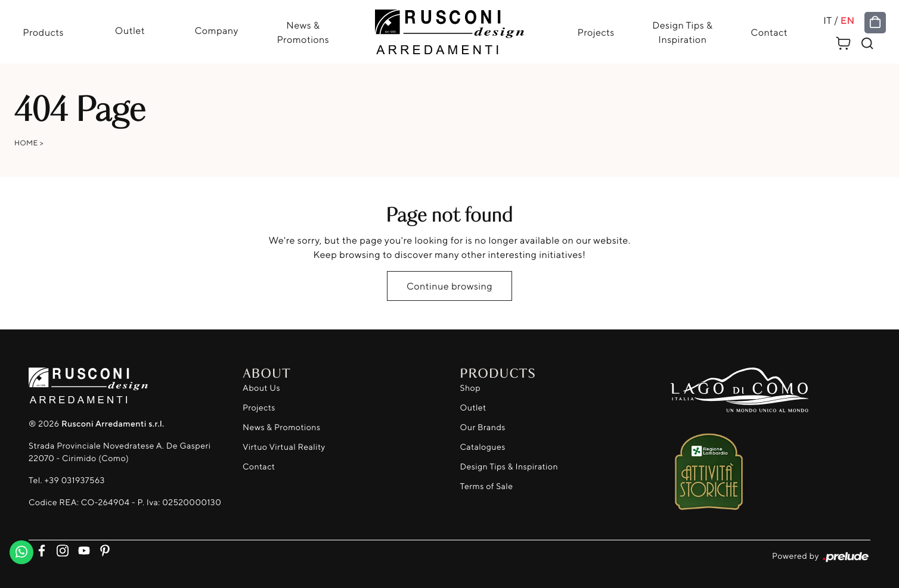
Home (26, 143)
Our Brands (483, 427)
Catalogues (483, 447)
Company (216, 30)
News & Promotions (303, 32)
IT (827, 20)
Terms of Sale (487, 486)
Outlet (130, 30)
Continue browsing (449, 286)
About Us (261, 388)
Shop (471, 388)
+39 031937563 (74, 480)
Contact (769, 32)
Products (43, 32)
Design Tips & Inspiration (682, 32)
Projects (596, 32)
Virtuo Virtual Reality (284, 447)
